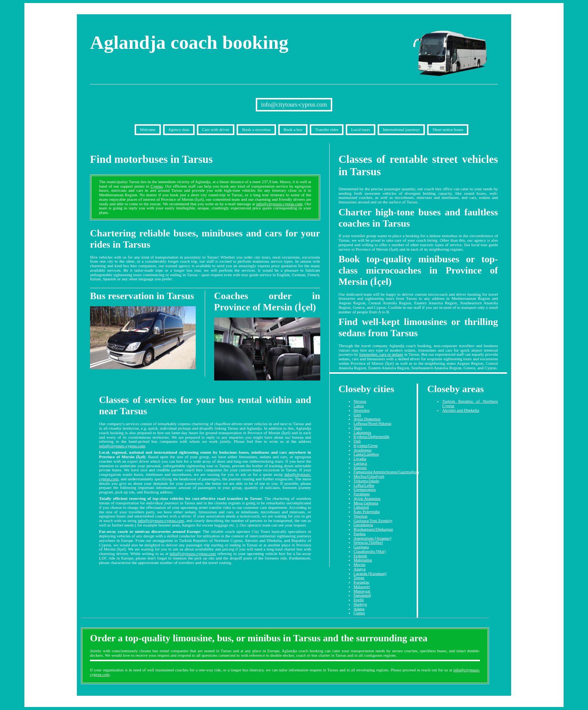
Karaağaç (361, 582)
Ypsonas (361, 516)
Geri (357, 415)
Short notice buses (448, 129)
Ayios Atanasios (367, 498)
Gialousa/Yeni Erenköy (373, 520)
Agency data (179, 129)
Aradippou (363, 450)
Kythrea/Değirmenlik (372, 436)
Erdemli (360, 556)
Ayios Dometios (367, 419)
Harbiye (360, 604)
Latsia (359, 406)
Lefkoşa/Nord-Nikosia (373, 423)
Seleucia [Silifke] (368, 542)
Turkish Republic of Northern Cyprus (470, 403)
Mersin (360, 564)
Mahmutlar (363, 560)
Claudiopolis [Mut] (370, 551)
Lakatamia (362, 432)
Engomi (360, 468)
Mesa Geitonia (366, 503)
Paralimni (362, 494)
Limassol (361, 507)
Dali (357, 441)
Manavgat (362, 591)
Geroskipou (363, 525)
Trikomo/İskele (367, 481)
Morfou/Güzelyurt (369, 476)
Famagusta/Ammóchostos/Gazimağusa (386, 472)
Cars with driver (216, 129)
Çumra (359, 613)
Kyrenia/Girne (366, 445)
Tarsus (359, 578)
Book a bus (293, 129)
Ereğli (359, 600)
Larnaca (360, 463)
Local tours (361, 129)
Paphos (360, 534)
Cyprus (156, 186)
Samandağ (362, 595)
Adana (359, 609)
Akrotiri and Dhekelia (460, 410)
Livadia (360, 459)
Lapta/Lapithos (366, 454)
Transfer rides (327, 129)
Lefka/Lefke (364, 485)
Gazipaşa (361, 547)
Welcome (148, 129)
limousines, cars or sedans (381, 354)
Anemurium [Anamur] (373, 538)
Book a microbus (256, 129)
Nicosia (360, 401)
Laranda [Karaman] (370, 573)
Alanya (360, 569)
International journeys (401, 129)
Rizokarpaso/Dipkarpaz (373, 529)
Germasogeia (365, 489)
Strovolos (362, 410)
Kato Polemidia (367, 511)
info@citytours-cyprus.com (294, 105)
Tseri (358, 428)
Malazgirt (362, 587)
